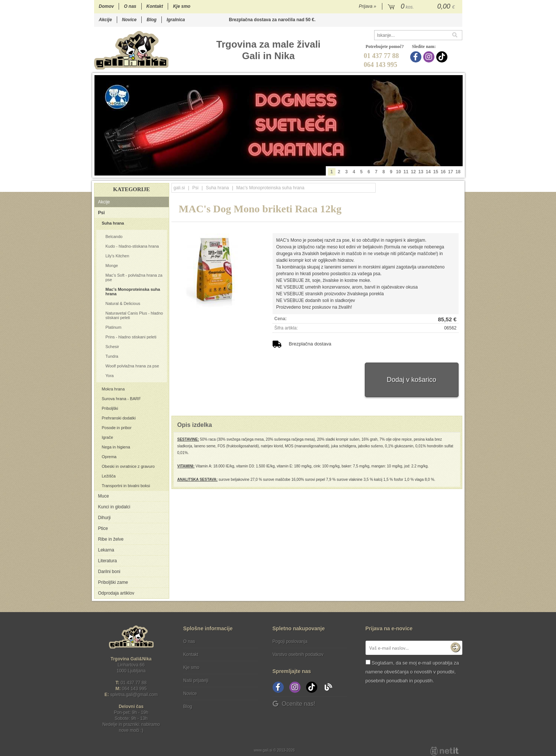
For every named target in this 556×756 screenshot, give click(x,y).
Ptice (103, 528)
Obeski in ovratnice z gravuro (128, 466)
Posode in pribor (117, 428)
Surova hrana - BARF (121, 399)
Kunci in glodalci (114, 507)
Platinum (114, 327)
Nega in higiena (116, 447)
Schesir (113, 347)
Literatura (108, 561)
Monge (112, 266)
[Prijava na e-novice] (455, 648)
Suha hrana (113, 223)
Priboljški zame (113, 582)
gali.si (179, 188)
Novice (129, 20)
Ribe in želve (111, 539)
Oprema (109, 457)
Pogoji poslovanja (290, 641)
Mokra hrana (113, 389)
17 (451, 172)
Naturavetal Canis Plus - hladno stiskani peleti (134, 315)
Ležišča (109, 476)
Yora (110, 376)
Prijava (368, 6)
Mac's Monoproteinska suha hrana (133, 292)
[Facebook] (417, 57)
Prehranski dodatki (119, 418)
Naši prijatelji (196, 681)
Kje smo (182, 6)
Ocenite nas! (294, 704)
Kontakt (155, 6)
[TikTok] (443, 57)
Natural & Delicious (123, 303)
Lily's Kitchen (118, 256)
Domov (107, 6)
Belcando (114, 237)
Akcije (105, 20)
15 (436, 172)
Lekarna (106, 550)
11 (406, 172)
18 (458, 172)
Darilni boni (109, 572)
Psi (102, 213)
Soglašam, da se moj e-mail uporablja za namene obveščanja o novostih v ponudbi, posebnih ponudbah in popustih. (412, 672)
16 (443, 172)
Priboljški (110, 408)
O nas (130, 6)
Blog (152, 20)
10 (398, 172)
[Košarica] (422, 7)
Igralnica (176, 20)
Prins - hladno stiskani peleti (131, 337)
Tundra (112, 356)
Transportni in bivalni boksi (126, 486)
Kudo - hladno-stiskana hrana (132, 246)
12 (413, 172)
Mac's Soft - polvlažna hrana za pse (134, 277)
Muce (104, 496)
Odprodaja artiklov (116, 593)
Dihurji (105, 518)
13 (421, 172)
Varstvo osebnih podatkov (298, 654)
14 (428, 172)
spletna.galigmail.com (134, 695)
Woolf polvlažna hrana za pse (132, 366)
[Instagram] (430, 57)
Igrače (108, 437)
